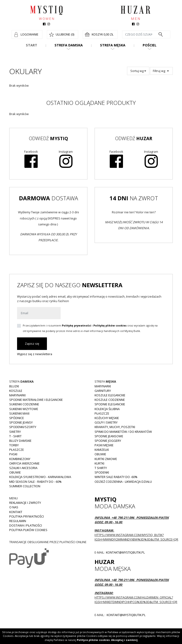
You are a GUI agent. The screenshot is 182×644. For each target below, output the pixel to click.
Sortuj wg (138, 71)
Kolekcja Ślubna (107, 409)
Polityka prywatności (27, 516)
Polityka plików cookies (28, 530)
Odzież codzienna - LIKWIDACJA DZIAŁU (123, 482)
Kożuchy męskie (107, 418)
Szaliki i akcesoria (23, 468)
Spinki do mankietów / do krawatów (123, 432)
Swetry (15, 432)
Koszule (16, 391)
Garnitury (103, 391)
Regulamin (18, 521)
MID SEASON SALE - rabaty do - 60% (35, 482)
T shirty (101, 468)
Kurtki (99, 463)
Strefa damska (69, 45)
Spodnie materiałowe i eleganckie (36, 400)
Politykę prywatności (77, 325)
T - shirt (15, 436)
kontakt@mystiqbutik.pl (125, 552)
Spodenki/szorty (23, 427)
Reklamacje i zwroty (25, 503)
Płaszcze (17, 450)
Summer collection (25, 486)
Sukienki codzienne (24, 404)
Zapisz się (32, 344)
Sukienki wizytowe (24, 409)
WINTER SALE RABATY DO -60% (116, 477)
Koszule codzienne (110, 400)
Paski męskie (104, 445)
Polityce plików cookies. (94, 640)
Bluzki (14, 386)
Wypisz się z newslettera (35, 354)
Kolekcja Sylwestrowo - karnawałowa (40, 477)
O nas (14, 507)
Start (32, 45)
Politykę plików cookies (110, 325)
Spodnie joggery (108, 441)
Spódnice (17, 418)
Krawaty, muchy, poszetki (115, 427)
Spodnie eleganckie (110, 404)
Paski (13, 454)
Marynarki (17, 395)
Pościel (150, 45)
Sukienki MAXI (19, 413)
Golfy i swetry (106, 422)
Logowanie (30, 34)
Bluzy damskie (20, 441)
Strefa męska (113, 45)
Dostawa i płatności (26, 525)
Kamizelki (102, 450)
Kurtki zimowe (106, 459)
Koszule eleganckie (110, 395)
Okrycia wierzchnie (24, 463)
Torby (14, 445)
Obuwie (15, 472)
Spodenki (102, 472)
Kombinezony (20, 459)
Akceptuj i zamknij (124, 640)
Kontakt (16, 512)
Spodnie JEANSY (21, 422)
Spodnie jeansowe (109, 436)
